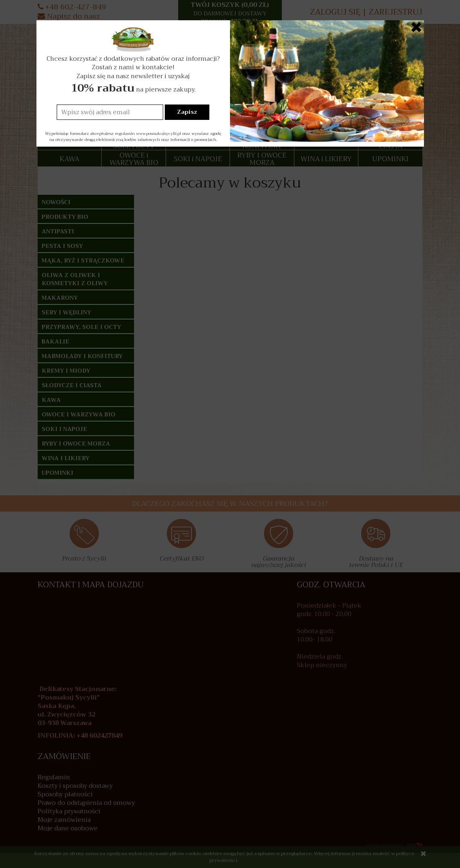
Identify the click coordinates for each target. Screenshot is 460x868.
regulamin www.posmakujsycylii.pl (148, 133)
